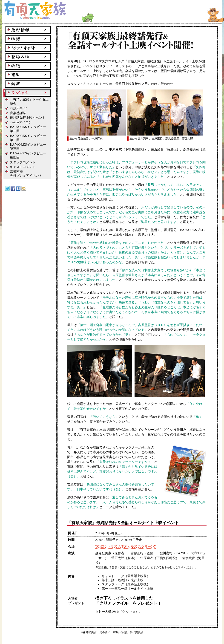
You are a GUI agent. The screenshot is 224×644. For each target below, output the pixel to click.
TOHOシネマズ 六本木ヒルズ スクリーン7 (125, 547)
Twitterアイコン (21, 122)
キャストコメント (23, 167)
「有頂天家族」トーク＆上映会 (29, 102)
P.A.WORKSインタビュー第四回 (28, 155)
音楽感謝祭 (18, 113)
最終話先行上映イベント (28, 118)
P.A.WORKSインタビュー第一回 (28, 129)
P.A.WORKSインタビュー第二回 (28, 138)
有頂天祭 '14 (19, 108)
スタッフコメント (23, 162)
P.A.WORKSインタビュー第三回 (28, 147)
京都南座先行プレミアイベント (26, 174)
